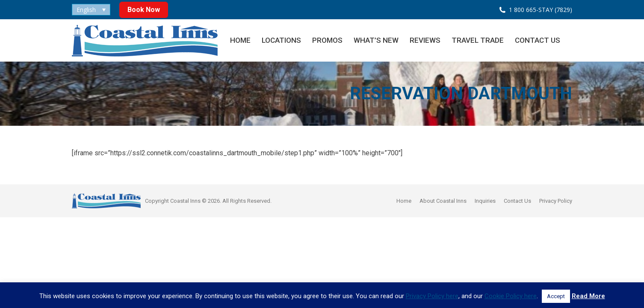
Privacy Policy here (432, 296)
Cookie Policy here (511, 296)
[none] (91, 10)
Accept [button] (556, 296)
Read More (588, 296)
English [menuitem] (86, 10)
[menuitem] (91, 10)
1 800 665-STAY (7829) (541, 10)
